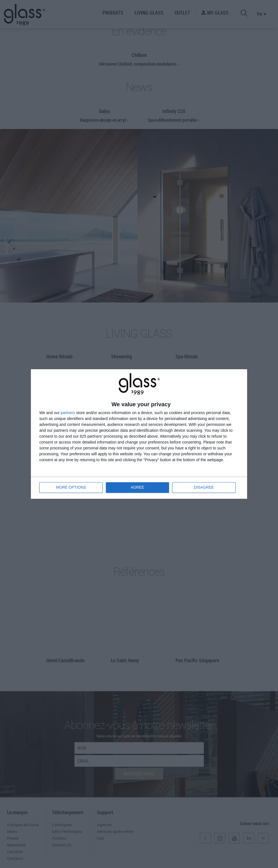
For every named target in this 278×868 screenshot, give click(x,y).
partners (68, 413)
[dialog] (139, 434)
